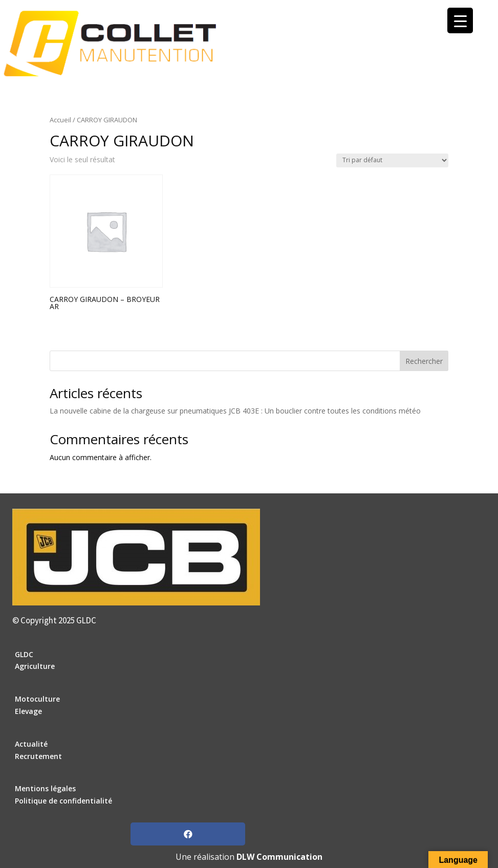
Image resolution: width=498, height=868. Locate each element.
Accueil (60, 120)
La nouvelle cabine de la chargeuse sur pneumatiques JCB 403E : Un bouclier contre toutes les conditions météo (235, 411)
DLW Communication (279, 857)
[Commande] (392, 160)
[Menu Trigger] (460, 20)
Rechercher (424, 361)
